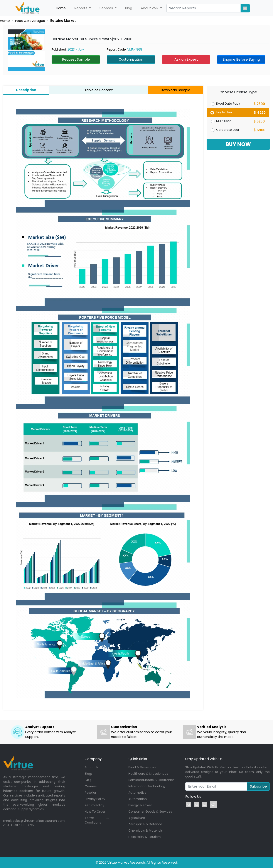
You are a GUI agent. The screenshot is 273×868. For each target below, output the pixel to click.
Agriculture (137, 818)
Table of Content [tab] (99, 90)
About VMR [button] (150, 8)
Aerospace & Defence (145, 824)
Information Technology (147, 786)
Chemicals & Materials (146, 831)
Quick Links (138, 759)
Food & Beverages (30, 21)
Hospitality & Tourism (145, 837)
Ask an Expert (186, 59)
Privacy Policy (95, 799)
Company (93, 759)
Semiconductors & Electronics (151, 780)
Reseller (90, 793)
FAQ (88, 780)
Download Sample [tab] (176, 90)
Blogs (89, 774)
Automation (138, 799)
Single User (224, 112)
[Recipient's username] (216, 786)
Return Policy (94, 805)
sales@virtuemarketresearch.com (39, 821)
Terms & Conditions (97, 820)
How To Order (95, 812)
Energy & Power (140, 805)
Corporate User (228, 130)
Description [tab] (26, 90)
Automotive (137, 793)
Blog (129, 8)
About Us (91, 767)
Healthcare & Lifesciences (148, 774)
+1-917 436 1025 (22, 825)
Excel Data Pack (228, 104)
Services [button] (107, 8)
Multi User (223, 121)
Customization (131, 59)
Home (63, 8)
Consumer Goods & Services (150, 812)
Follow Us (193, 797)
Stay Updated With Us (204, 759)
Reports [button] (81, 8)
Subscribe (258, 786)
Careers (91, 786)
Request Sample (76, 59)
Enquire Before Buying (241, 59)
